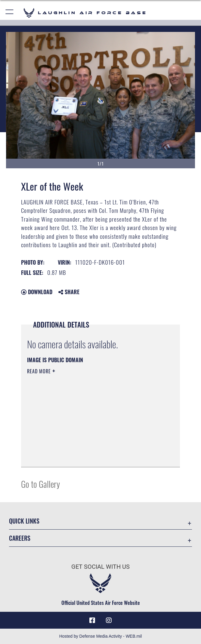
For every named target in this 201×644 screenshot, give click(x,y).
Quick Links (24, 521)
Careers (20, 538)
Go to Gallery (40, 484)
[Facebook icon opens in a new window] (92, 620)
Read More (40, 371)
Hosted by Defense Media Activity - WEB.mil (101, 636)
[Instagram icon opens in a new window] (109, 620)
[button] (10, 13)
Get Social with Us (100, 567)
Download (37, 292)
